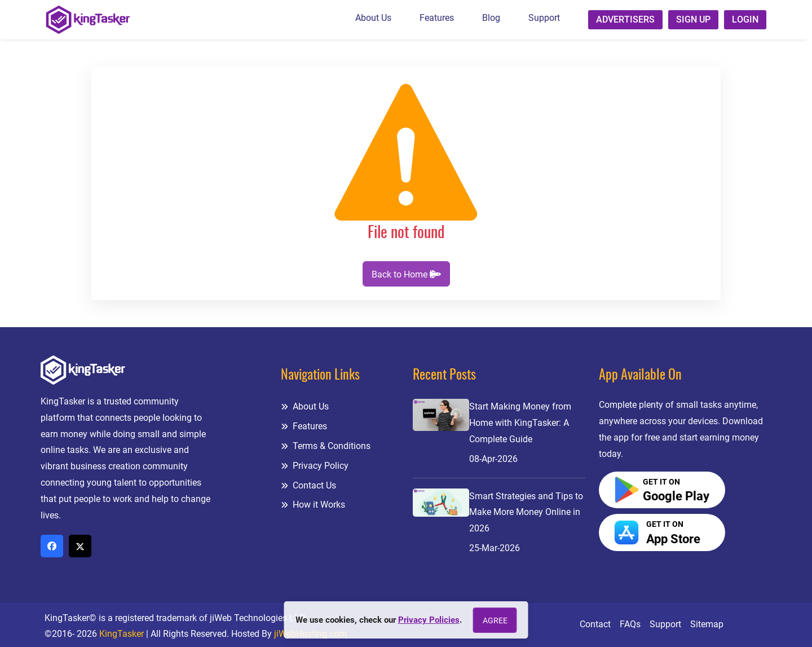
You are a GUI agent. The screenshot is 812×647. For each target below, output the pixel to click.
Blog (491, 18)
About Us (373, 18)
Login (745, 19)
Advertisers (625, 19)
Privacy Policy (315, 466)
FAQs (630, 624)
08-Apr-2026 (493, 459)
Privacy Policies (429, 620)
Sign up (693, 19)
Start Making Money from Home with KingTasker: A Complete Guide (520, 423)
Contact (595, 624)
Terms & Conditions (326, 446)
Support (544, 18)
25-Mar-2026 (495, 548)
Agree (495, 620)
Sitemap (707, 624)
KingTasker (122, 634)
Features (437, 18)
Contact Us (308, 485)
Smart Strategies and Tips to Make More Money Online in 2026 (526, 512)
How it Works (313, 505)
